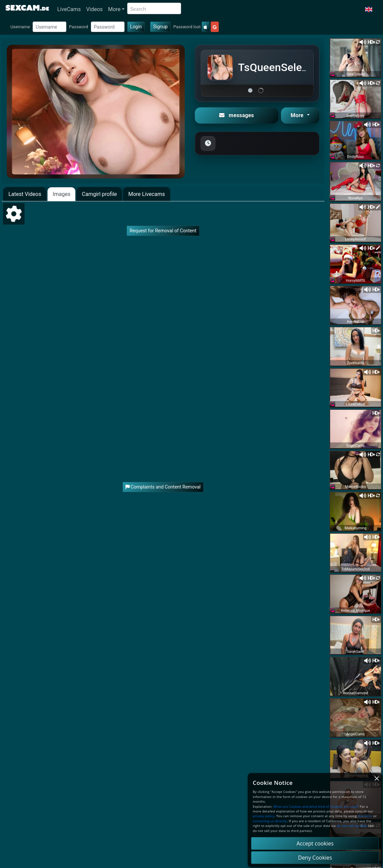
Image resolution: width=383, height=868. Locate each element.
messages (236, 115)
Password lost (187, 27)
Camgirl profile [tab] (99, 194)
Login (136, 27)
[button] (369, 9)
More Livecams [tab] (147, 194)
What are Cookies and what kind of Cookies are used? (316, 807)
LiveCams (69, 9)
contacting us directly (270, 821)
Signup (160, 27)
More (114, 9)
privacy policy (264, 816)
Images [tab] (61, 194)
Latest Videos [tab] (25, 194)
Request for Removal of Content (163, 231)
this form (365, 816)
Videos (94, 9)
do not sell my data (352, 826)
